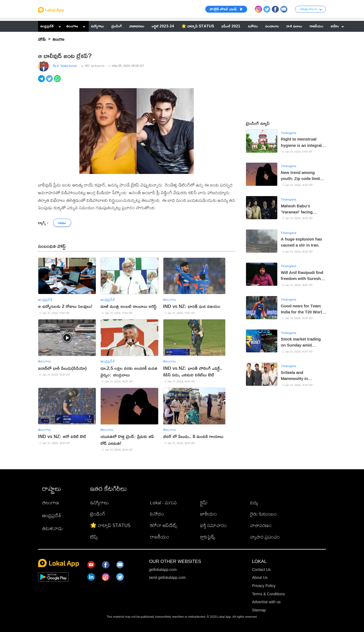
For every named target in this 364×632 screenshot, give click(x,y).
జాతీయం (208, 514)
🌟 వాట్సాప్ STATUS (110, 525)
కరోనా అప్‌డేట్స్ (164, 525)
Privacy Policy (264, 586)
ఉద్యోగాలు (99, 502)
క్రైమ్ (204, 502)
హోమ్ (42, 39)
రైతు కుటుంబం (263, 514)
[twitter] (50, 82)
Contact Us (261, 570)
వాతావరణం (261, 525)
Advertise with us (266, 602)
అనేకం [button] (337, 26)
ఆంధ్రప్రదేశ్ (47, 26)
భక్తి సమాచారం (213, 525)
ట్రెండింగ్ (98, 514)
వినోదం (157, 514)
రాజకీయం (160, 537)
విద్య (254, 502)
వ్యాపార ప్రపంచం (265, 537)
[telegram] (42, 82)
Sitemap (259, 610)
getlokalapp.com (163, 570)
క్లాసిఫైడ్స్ (208, 537)
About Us (260, 577)
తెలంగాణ (72, 26)
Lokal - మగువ (163, 502)
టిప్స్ (94, 537)
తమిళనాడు (53, 528)
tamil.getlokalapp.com (167, 577)
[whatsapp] (58, 82)
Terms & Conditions (268, 594)
